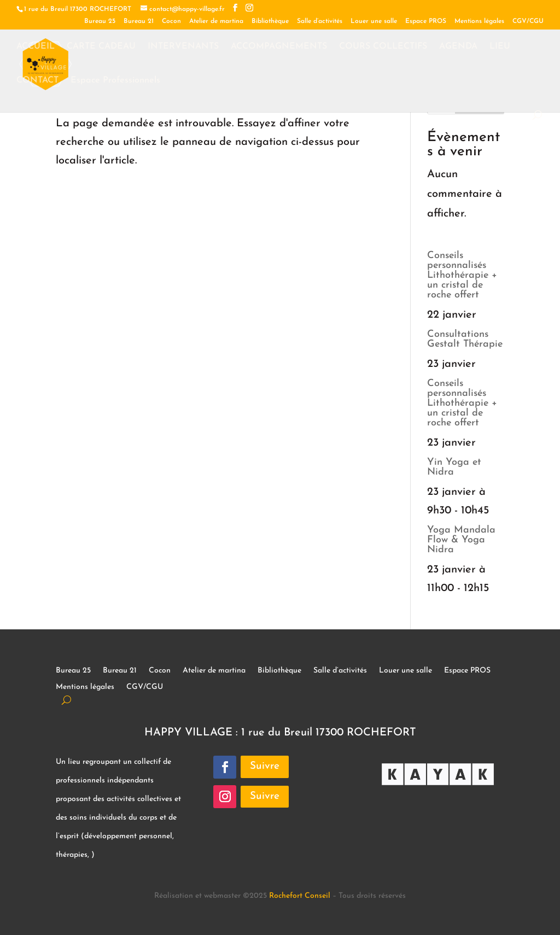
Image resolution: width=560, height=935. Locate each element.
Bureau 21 (139, 21)
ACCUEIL (36, 47)
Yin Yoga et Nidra (454, 467)
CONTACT (37, 81)
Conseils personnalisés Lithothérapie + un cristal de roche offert (462, 275)
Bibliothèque (270, 21)
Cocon (171, 21)
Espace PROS (426, 21)
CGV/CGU (528, 21)
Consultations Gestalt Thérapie (465, 339)
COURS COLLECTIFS (383, 47)
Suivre (265, 766)
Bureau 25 (100, 21)
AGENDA (458, 47)
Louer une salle (374, 21)
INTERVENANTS (183, 47)
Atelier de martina (216, 21)
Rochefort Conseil (300, 896)
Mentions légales (479, 21)
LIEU (500, 47)
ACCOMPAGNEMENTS (279, 47)
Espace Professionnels (115, 81)
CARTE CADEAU (101, 47)
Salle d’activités (320, 21)
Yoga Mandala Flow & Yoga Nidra (461, 540)
